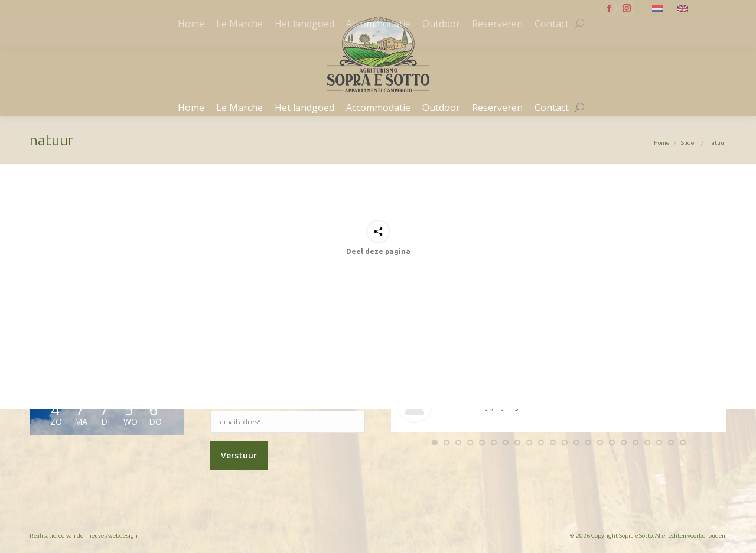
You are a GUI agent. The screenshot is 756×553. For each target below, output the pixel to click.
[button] (435, 443)
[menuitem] (659, 8)
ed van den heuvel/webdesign (98, 536)
